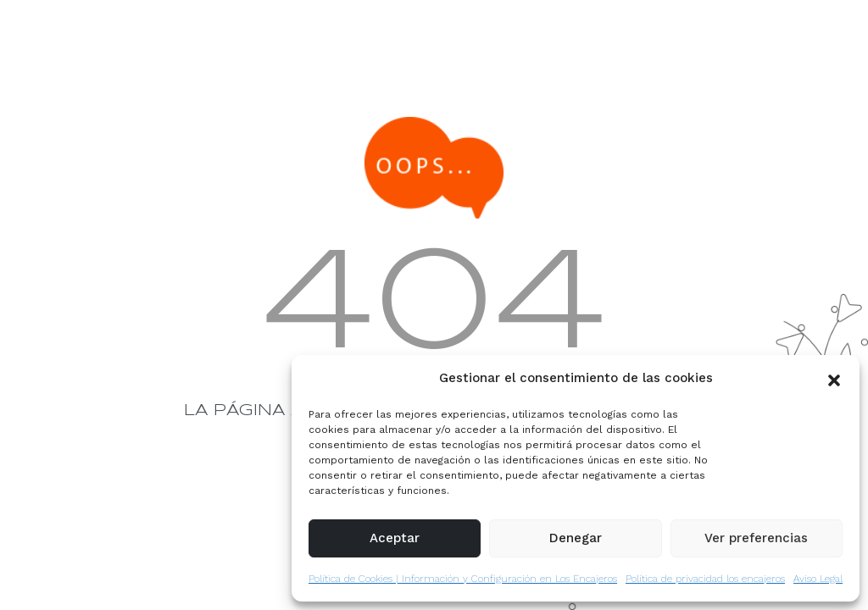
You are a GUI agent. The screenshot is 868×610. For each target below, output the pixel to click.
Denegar (576, 538)
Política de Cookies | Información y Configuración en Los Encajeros (463, 579)
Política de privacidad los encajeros (705, 579)
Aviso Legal (818, 579)
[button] (834, 379)
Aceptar (395, 538)
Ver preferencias (756, 538)
